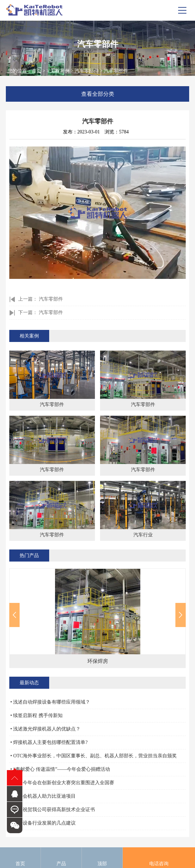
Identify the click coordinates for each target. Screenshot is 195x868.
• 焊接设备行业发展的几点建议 (43, 823)
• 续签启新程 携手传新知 (36, 715)
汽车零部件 (87, 71)
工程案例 (60, 71)
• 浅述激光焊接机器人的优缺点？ (45, 729)
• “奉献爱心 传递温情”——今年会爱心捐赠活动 (60, 769)
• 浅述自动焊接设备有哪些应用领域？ (50, 702)
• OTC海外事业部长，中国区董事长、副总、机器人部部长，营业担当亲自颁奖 (94, 756)
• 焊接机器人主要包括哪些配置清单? (49, 742)
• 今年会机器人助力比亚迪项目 (43, 796)
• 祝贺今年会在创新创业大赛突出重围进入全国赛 (62, 783)
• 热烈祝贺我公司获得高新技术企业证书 (53, 810)
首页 (36, 71)
